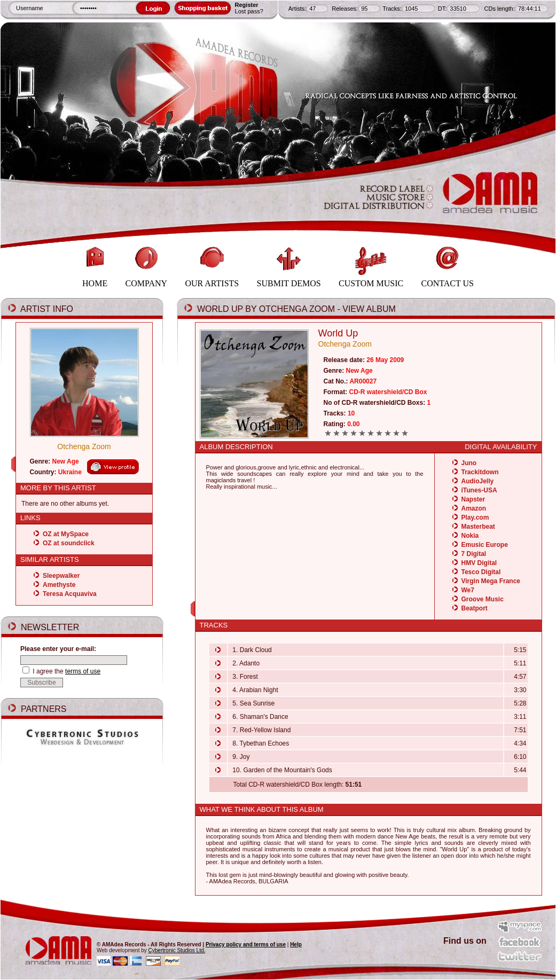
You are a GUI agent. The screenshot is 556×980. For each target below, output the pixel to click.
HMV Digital (479, 563)
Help (296, 944)
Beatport (475, 608)
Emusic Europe (485, 545)
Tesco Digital (481, 572)
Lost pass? (249, 11)
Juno (469, 463)
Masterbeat (478, 527)
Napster (473, 499)
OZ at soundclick (69, 543)
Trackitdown (480, 472)
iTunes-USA (479, 490)
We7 (468, 590)
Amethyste (59, 585)
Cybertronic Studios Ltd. (177, 950)
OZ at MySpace (66, 534)
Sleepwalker (61, 576)
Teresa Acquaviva (70, 594)
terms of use (83, 671)
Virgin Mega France (491, 581)
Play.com (475, 518)
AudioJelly (478, 481)
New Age (66, 461)
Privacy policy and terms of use (246, 944)
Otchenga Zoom (84, 446)
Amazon (474, 508)
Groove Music (483, 599)
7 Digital (474, 554)
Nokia (470, 536)
